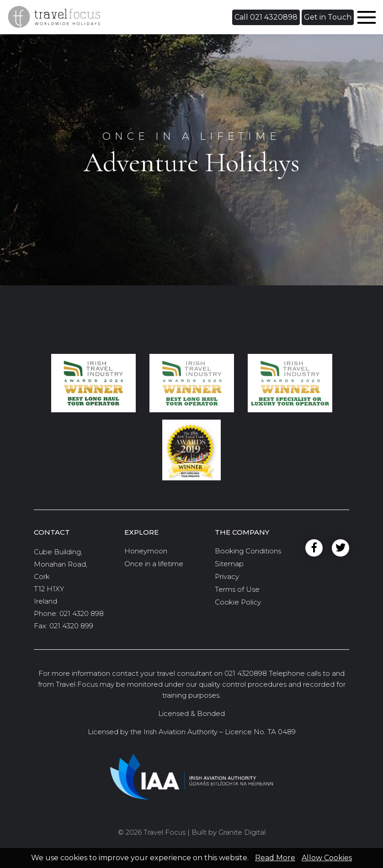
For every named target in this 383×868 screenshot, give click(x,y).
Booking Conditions (248, 551)
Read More (275, 858)
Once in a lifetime (154, 564)
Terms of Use (237, 589)
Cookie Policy (238, 602)
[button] (266, 17)
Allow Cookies (327, 858)
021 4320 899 (71, 626)
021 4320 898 (82, 613)
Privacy (227, 576)
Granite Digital (242, 832)
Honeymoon (146, 551)
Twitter (340, 548)
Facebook (314, 548)
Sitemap (229, 564)
